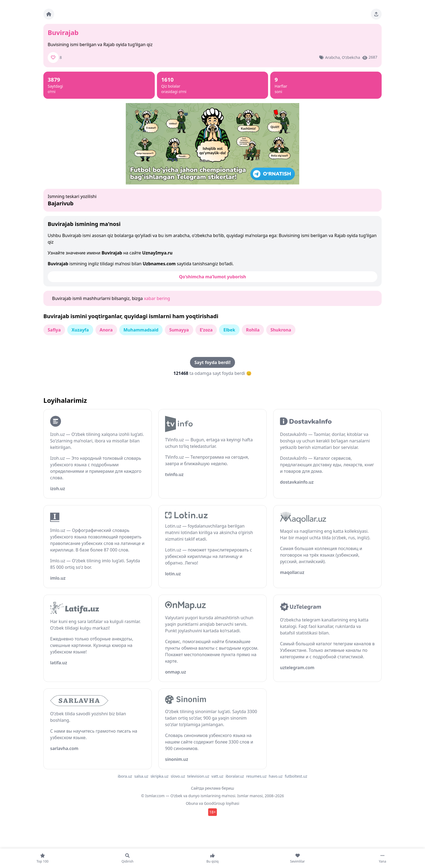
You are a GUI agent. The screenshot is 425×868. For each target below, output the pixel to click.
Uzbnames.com (159, 264)
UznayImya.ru (157, 253)
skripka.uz (160, 776)
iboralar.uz (235, 776)
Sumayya (179, 330)
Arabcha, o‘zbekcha (343, 57)
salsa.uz (141, 776)
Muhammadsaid (141, 330)
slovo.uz (178, 776)
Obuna (192, 803)
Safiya (54, 330)
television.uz (198, 776)
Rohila (253, 330)
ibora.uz (125, 776)
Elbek (229, 330)
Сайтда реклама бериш (213, 788)
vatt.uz (217, 776)
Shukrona (281, 330)
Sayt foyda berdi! (212, 362)
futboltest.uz (296, 776)
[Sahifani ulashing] (376, 14)
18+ (212, 812)
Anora (106, 330)
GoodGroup (214, 803)
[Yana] (382, 858)
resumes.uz (256, 776)
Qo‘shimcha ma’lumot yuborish (212, 277)
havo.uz (276, 776)
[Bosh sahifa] (49, 14)
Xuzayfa (80, 330)
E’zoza (206, 330)
